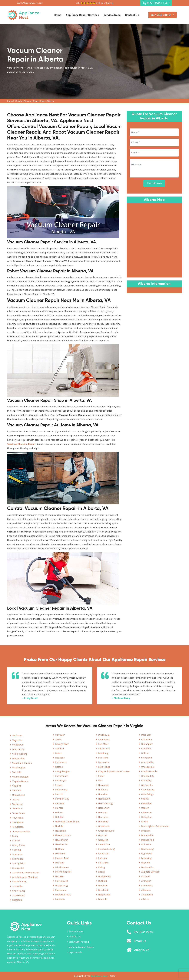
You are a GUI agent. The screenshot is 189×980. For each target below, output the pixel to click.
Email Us (140, 941)
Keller (101, 776)
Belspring (146, 858)
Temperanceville (21, 831)
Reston (59, 767)
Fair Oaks (103, 863)
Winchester (18, 749)
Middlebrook (62, 867)
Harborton (104, 808)
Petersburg (61, 790)
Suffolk (16, 841)
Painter (59, 808)
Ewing (102, 867)
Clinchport (147, 744)
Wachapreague (20, 777)
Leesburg (103, 753)
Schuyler (60, 735)
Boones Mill (148, 840)
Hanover (103, 812)
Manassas (61, 890)
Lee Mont (103, 758)
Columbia (147, 739)
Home (58, 15)
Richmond (61, 762)
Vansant (17, 790)
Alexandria (147, 895)
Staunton (17, 854)
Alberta (18, 101)
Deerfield (103, 890)
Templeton (18, 827)
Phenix (59, 785)
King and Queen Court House (114, 771)
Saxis (58, 739)
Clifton (145, 753)
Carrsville (146, 803)
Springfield (18, 863)
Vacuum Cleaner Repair (80, 947)
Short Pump (19, 891)
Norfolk (59, 826)
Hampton (103, 817)
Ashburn (146, 876)
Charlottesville (149, 771)
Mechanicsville (63, 872)
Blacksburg (147, 849)
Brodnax (146, 831)
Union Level (19, 795)
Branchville (147, 835)
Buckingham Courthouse (155, 826)
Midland (60, 863)
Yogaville (17, 740)
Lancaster (104, 762)
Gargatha (103, 840)
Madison (60, 899)
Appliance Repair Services (82, 15)
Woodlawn (18, 745)
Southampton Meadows (25, 877)
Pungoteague (62, 771)
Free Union (104, 844)
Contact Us (132, 15)
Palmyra (60, 803)
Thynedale (18, 818)
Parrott (59, 794)
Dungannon (105, 876)
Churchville (147, 762)
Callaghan (147, 817)
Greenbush (104, 826)
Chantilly (146, 780)
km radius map (154, 240)
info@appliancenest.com (30, 3)
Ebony (102, 872)
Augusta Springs (150, 872)
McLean (59, 876)
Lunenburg (104, 739)
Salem (59, 753)
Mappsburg (61, 885)
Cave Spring (148, 790)
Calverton (146, 812)
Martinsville (62, 881)
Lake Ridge (104, 767)
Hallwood (103, 822)
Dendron (103, 885)
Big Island (147, 853)
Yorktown (17, 736)
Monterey (60, 853)
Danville (103, 899)
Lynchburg (104, 735)
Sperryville (18, 868)
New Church (62, 840)
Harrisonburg (105, 803)
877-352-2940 (156, 3)
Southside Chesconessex (26, 872)
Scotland (17, 900)
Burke (144, 822)
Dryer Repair (74, 952)
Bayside (145, 863)
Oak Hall (60, 817)
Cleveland (147, 758)
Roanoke (60, 758)
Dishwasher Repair (78, 942)
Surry (15, 836)
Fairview (103, 858)
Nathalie (60, 849)
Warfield (17, 772)
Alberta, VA (142, 950)
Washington (19, 768)
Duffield (103, 881)
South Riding (19, 882)
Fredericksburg (106, 849)
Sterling (17, 850)
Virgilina (17, 786)
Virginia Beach (20, 781)
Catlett (145, 799)
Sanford (60, 749)
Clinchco (146, 749)
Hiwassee (103, 785)
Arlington (146, 881)
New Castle (61, 844)
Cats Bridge (147, 794)
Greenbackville (106, 831)
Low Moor (103, 744)
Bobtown (146, 844)
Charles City (148, 776)
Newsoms (61, 831)
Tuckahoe (17, 804)
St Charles (18, 859)
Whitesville (18, 758)
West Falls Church (22, 763)
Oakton (59, 812)
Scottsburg (18, 895)
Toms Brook (19, 813)
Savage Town (62, 744)
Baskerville (147, 867)
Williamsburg (20, 754)
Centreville (147, 785)
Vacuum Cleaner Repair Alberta (39, 101)
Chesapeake (148, 767)
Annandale (147, 885)
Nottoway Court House (67, 822)
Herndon (103, 794)
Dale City (146, 735)
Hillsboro (103, 790)
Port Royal (61, 780)
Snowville (17, 886)
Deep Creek (104, 895)
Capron (145, 808)
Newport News (63, 835)
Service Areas (112, 15)
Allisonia (146, 890)
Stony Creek (19, 845)
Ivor (100, 780)
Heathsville (104, 799)
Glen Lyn (103, 835)
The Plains (18, 822)
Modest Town (62, 858)
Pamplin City (62, 799)
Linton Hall (104, 749)
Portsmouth (62, 776)
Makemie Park (63, 895)
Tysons (16, 799)
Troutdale (17, 809)
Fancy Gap (104, 853)
